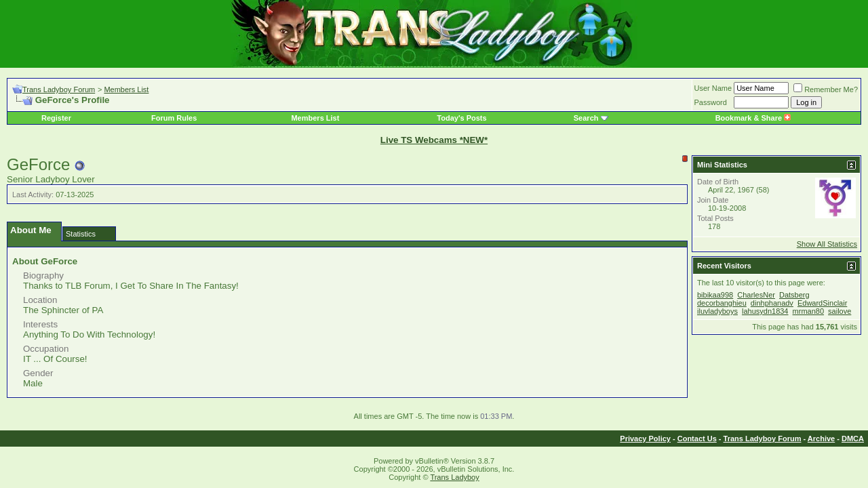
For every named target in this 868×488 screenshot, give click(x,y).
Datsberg (794, 295)
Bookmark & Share (753, 118)
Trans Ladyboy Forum (59, 89)
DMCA (853, 439)
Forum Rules (174, 118)
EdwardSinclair (822, 303)
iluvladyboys (717, 311)
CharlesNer (756, 295)
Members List (126, 89)
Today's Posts (461, 118)
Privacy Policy (645, 439)
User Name (713, 88)
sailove (840, 311)
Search (586, 118)
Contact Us (697, 439)
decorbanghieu (722, 303)
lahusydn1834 (765, 311)
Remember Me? (826, 89)
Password (711, 102)
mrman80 (808, 311)
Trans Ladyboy (454, 477)
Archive (821, 439)
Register (56, 118)
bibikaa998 (715, 295)
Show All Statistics (827, 244)
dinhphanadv (772, 303)
